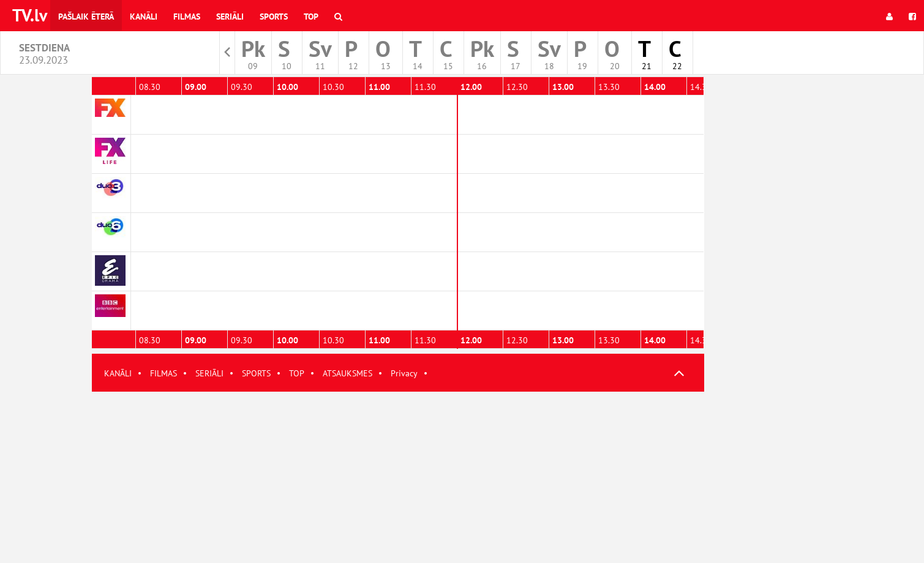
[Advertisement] (398, 477)
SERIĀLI (209, 373)
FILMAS (163, 373)
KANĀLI (118, 373)
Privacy (404, 373)
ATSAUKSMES (347, 373)
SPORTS (256, 373)
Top (311, 17)
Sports (274, 17)
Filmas (187, 17)
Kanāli (144, 17)
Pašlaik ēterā (86, 17)
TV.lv (30, 15)
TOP (297, 373)
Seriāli (230, 17)
